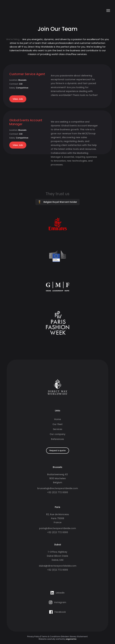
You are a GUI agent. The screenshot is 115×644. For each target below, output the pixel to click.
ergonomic (71, 639)
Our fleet (58, 424)
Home (58, 419)
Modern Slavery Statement (75, 636)
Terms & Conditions (51, 636)
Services (58, 429)
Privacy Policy (34, 636)
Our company (58, 434)
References (58, 439)
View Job (18, 99)
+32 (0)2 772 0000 (58, 492)
